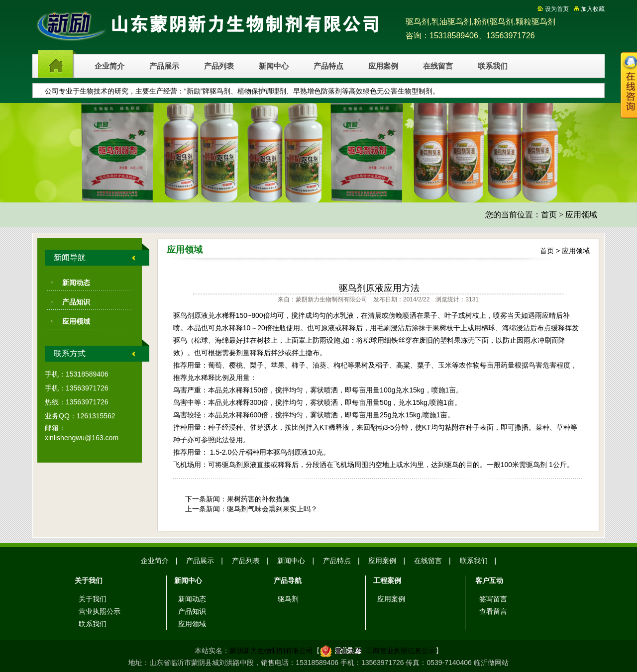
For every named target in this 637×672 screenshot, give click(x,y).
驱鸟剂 (288, 599)
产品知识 (76, 302)
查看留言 (493, 611)
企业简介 (109, 66)
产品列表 (219, 66)
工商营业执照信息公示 (378, 651)
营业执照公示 (100, 611)
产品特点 (328, 66)
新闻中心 (274, 66)
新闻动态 (76, 283)
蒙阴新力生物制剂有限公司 (271, 651)
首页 (549, 215)
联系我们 (493, 66)
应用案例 (383, 66)
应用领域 (581, 215)
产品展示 (164, 66)
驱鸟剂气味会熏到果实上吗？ (272, 509)
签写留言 (493, 599)
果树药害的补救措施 (258, 499)
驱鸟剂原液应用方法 (379, 288)
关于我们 (93, 599)
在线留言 (438, 66)
